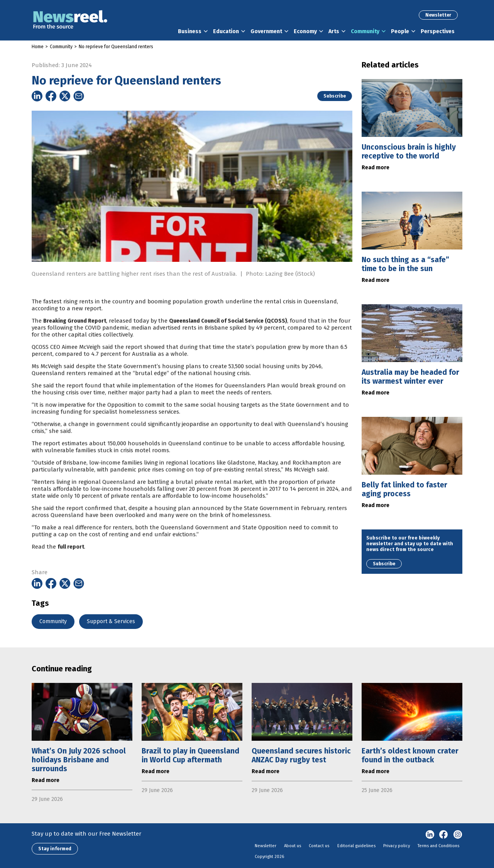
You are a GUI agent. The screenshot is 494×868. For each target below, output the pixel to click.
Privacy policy (397, 846)
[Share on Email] (79, 96)
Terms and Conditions (438, 846)
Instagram (458, 835)
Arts (334, 31)
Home (38, 47)
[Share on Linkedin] (37, 96)
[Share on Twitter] (65, 96)
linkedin (430, 835)
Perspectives (438, 31)
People (400, 31)
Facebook (444, 835)
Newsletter (438, 15)
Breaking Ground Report (75, 336)
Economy (305, 31)
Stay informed (55, 849)
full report (71, 562)
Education (226, 31)
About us (293, 846)
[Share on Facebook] (51, 96)
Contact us (319, 846)
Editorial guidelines (356, 846)
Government (266, 31)
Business (190, 31)
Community (365, 31)
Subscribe (335, 96)
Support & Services (111, 621)
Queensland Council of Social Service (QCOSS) (228, 336)
